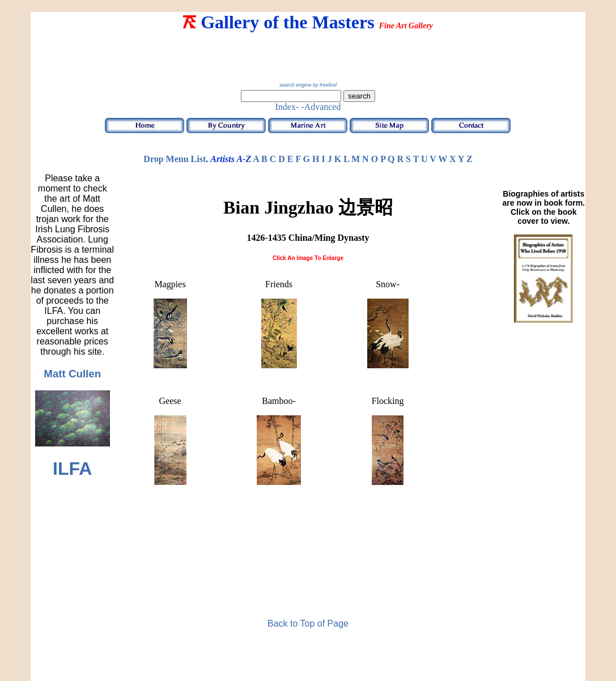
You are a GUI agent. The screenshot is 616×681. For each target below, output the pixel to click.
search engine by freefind (308, 85)
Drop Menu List (175, 159)
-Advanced (321, 107)
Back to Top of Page (308, 623)
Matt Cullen (72, 374)
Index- (287, 107)
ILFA (72, 469)
